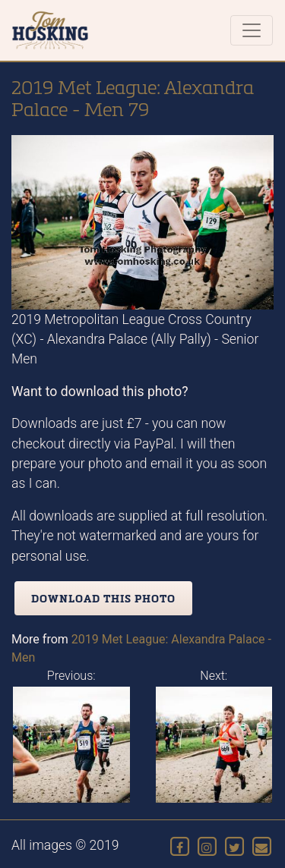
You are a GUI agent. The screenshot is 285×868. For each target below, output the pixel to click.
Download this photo (103, 598)
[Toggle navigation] (252, 30)
